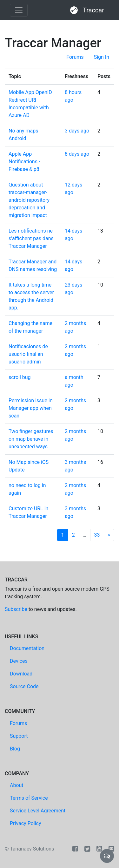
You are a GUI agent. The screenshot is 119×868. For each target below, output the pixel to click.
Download (21, 674)
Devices (19, 661)
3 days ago (77, 131)
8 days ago (77, 154)
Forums (75, 57)
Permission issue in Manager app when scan (31, 408)
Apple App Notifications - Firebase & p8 (24, 162)
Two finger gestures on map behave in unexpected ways (31, 439)
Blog (15, 749)
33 (97, 535)
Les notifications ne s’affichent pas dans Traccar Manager (31, 238)
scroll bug (20, 377)
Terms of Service (29, 798)
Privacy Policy (26, 823)
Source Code (24, 686)
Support (19, 736)
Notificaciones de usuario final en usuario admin (28, 354)
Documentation (27, 648)
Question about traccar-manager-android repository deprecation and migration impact (29, 200)
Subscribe (16, 609)
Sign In (102, 57)
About (17, 785)
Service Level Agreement (38, 811)
